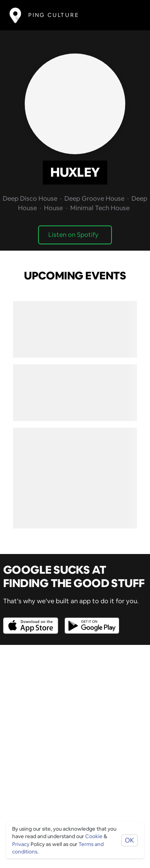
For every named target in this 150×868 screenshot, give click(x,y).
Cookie (94, 836)
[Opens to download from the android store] (90, 620)
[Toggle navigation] (129, 15)
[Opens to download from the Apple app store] (32, 620)
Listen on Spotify (73, 235)
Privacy (21, 844)
